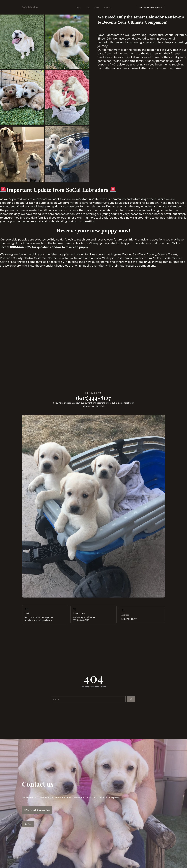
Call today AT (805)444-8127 (151, 7)
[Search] (131, 699)
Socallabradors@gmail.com (38, 620)
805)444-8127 (21, 247)
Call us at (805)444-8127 (37, 810)
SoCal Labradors (30, 7)
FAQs (28, 824)
